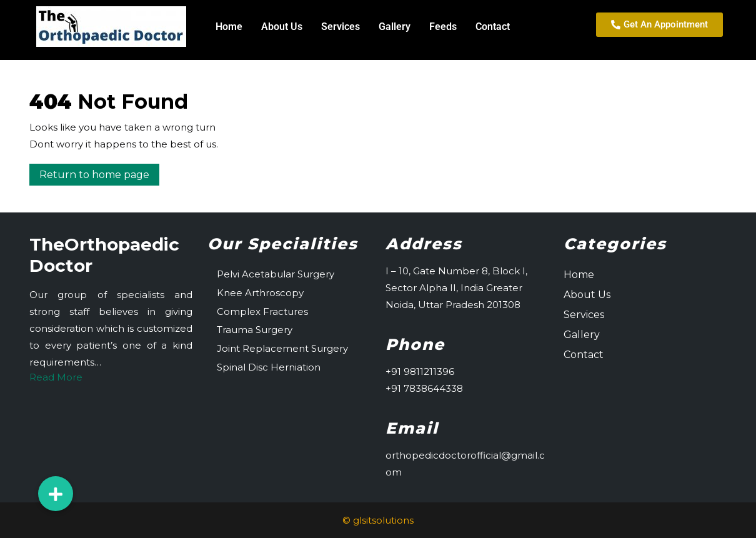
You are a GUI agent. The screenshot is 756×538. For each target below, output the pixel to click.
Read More (56, 377)
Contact (493, 27)
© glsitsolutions (378, 520)
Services (341, 27)
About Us (282, 27)
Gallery (395, 27)
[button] (56, 494)
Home (229, 27)
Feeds (443, 27)
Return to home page (99, 172)
